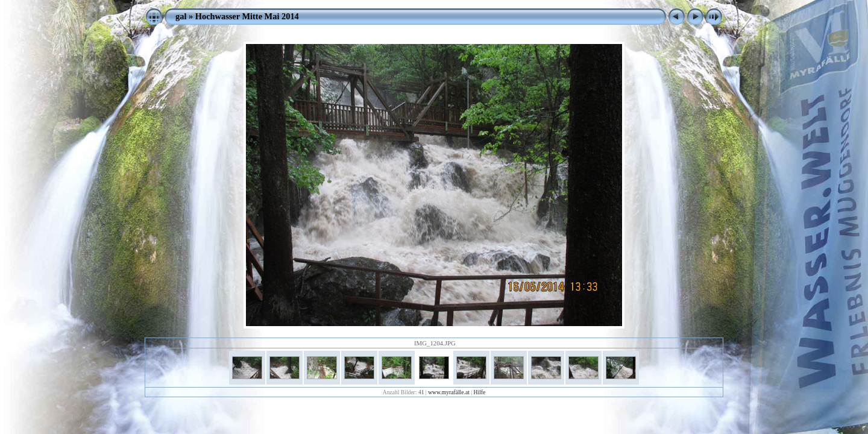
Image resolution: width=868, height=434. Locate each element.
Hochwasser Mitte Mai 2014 (247, 16)
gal (181, 16)
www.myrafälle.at (449, 392)
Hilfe (480, 392)
